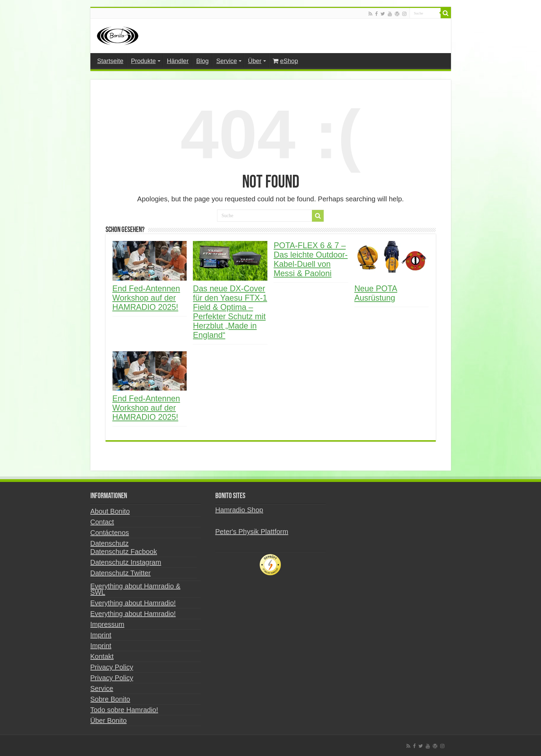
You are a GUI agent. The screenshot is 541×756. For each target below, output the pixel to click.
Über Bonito (109, 720)
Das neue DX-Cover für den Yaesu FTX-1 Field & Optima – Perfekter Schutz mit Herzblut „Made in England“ (230, 312)
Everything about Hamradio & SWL (135, 589)
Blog (203, 61)
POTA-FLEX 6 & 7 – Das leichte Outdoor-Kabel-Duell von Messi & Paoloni (311, 259)
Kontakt (102, 656)
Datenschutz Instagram (126, 562)
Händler (178, 61)
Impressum (107, 624)
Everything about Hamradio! (133, 603)
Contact (102, 522)
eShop (285, 61)
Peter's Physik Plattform (252, 532)
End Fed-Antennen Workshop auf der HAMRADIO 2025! (146, 298)
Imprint (101, 635)
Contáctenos (110, 533)
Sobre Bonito (110, 699)
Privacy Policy (112, 667)
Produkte (144, 61)
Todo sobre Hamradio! (124, 710)
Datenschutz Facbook (124, 552)
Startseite (110, 61)
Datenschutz (110, 543)
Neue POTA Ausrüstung (376, 293)
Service (227, 61)
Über (255, 61)
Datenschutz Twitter (121, 573)
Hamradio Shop (239, 510)
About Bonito (110, 511)
